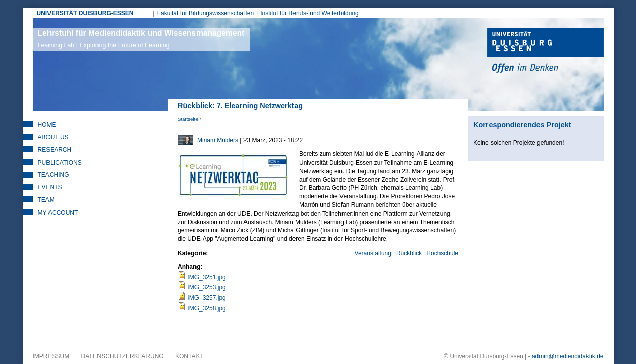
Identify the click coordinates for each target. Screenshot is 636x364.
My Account (58, 213)
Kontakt (189, 356)
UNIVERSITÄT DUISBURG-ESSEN (85, 13)
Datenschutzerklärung (123, 356)
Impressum (51, 356)
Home (47, 125)
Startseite (188, 119)
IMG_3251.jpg (206, 277)
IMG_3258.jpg (206, 308)
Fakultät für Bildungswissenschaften (205, 13)
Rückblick (409, 253)
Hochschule (442, 253)
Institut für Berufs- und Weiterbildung (309, 13)
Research (55, 150)
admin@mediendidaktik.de (568, 356)
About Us (53, 137)
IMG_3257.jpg (206, 298)
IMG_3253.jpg (206, 287)
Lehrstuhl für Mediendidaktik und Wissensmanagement (141, 39)
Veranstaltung (373, 253)
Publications (60, 163)
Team (46, 200)
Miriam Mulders (218, 140)
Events (50, 187)
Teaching (54, 175)
